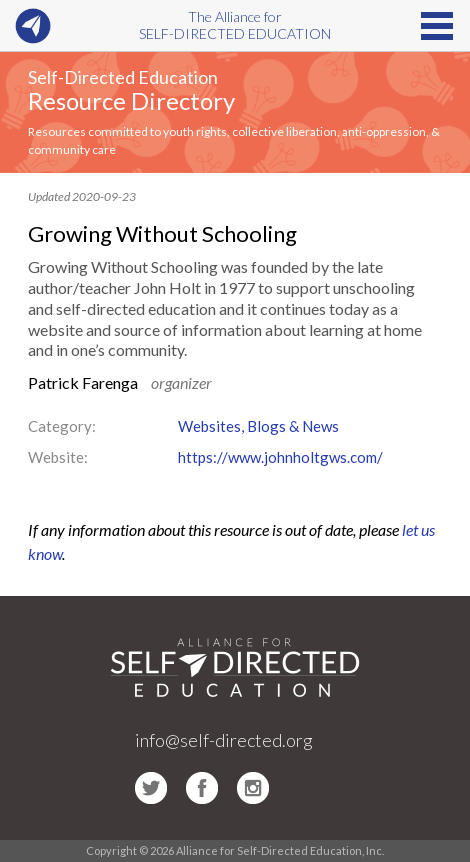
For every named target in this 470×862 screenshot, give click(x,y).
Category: (62, 426)
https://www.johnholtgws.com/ (280, 457)
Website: (58, 457)
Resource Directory (131, 100)
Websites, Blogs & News (258, 426)
